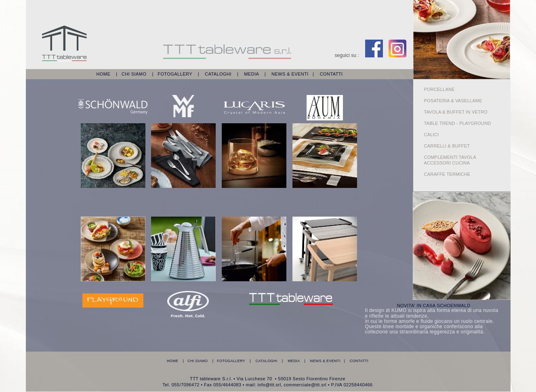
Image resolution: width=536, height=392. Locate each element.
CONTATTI (331, 74)
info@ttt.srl (269, 385)
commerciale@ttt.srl (305, 385)
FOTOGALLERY (175, 74)
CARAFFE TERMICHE (447, 174)
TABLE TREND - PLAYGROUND (458, 123)
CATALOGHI (218, 74)
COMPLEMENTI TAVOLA (450, 157)
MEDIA (251, 74)
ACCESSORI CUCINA (447, 163)
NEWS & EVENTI (290, 74)
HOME (103, 74)
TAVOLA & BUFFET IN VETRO (456, 112)
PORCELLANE (439, 89)
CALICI (432, 135)
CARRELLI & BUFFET (447, 146)
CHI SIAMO (134, 74)
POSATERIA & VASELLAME (455, 101)
